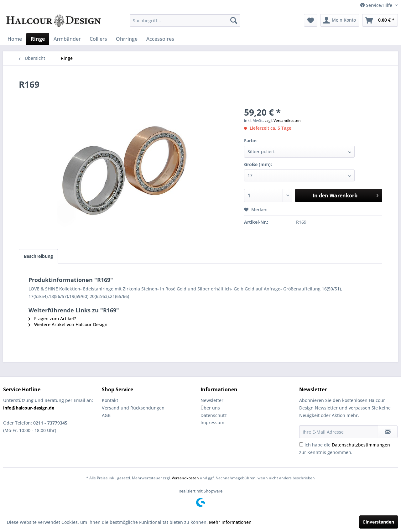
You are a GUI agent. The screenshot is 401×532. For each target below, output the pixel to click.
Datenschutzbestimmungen (361, 445)
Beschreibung (38, 256)
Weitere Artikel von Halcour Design (68, 324)
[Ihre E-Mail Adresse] (339, 432)
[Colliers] (98, 39)
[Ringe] (38, 39)
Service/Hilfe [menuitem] (377, 5)
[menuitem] (185, 20)
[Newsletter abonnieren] (388, 432)
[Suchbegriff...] (185, 20)
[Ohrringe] (127, 39)
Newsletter (212, 400)
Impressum (212, 422)
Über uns (210, 408)
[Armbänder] (67, 39)
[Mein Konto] (340, 20)
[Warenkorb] (380, 20)
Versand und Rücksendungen (133, 408)
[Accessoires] (160, 39)
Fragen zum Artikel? (52, 318)
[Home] (15, 39)
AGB (106, 415)
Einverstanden (379, 522)
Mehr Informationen (230, 522)
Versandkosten (185, 478)
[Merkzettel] (311, 20)
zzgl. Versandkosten (283, 120)
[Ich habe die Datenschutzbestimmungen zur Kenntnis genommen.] (301, 444)
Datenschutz (214, 415)
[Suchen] (234, 20)
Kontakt (110, 400)
